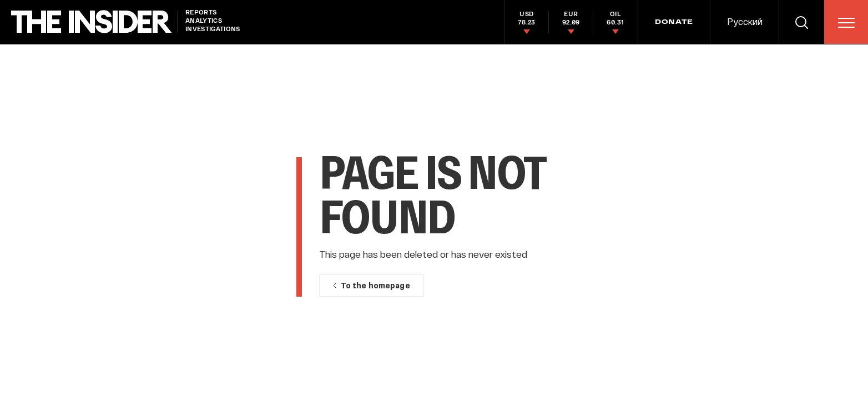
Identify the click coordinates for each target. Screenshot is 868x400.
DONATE (674, 22)
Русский (745, 21)
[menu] (846, 23)
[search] (801, 22)
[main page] (92, 22)
